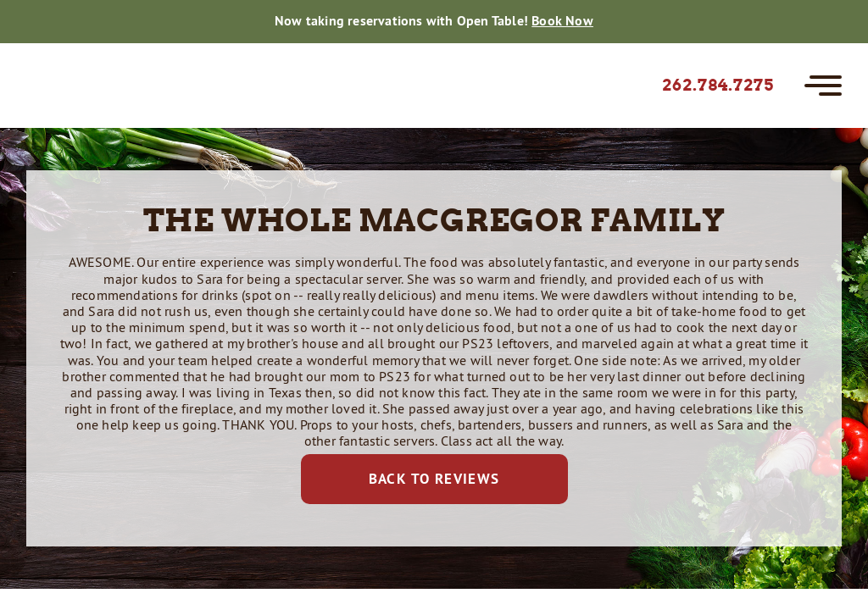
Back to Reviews (434, 479)
